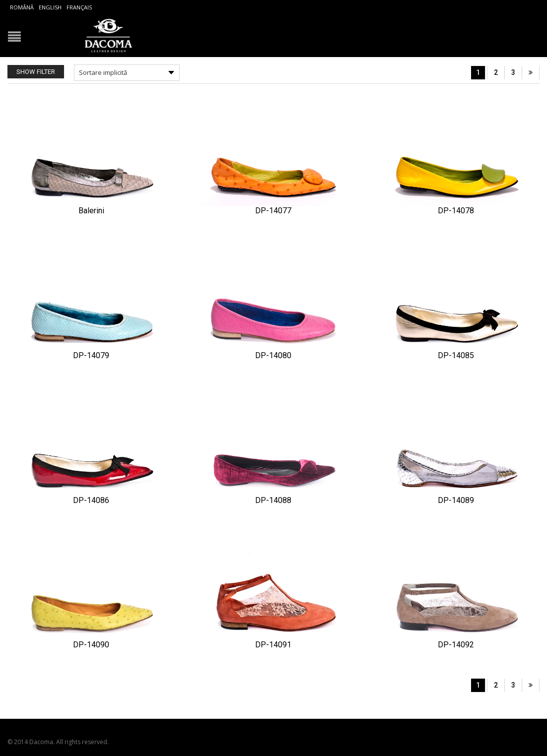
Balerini (91, 211)
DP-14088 (273, 500)
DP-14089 (456, 500)
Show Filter (36, 72)
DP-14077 (273, 211)
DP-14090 (91, 645)
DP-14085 (456, 355)
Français (79, 7)
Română (22, 7)
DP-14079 (91, 355)
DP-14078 (456, 211)
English (50, 7)
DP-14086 (91, 500)
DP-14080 (273, 355)
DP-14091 (273, 645)
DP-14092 (456, 645)
